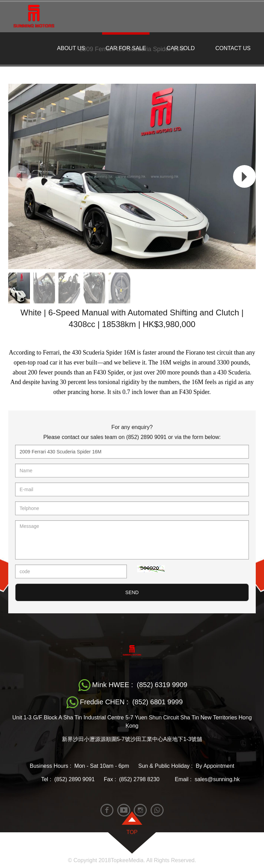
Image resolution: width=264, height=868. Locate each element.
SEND (132, 592)
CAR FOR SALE (126, 48)
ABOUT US (71, 48)
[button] (244, 176)
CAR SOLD (181, 48)
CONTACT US (233, 48)
